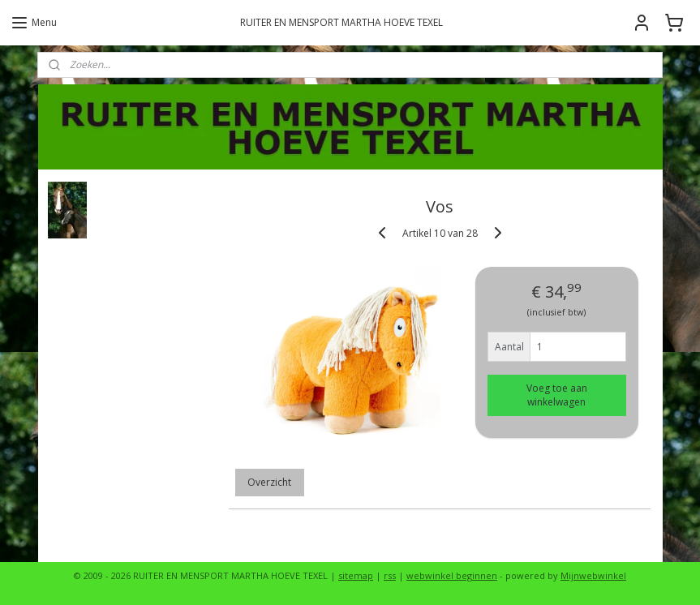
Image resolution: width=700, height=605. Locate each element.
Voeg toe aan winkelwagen (556, 395)
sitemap (356, 575)
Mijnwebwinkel (593, 575)
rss (390, 575)
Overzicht (269, 482)
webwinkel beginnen (452, 575)
